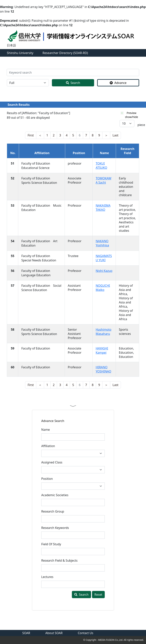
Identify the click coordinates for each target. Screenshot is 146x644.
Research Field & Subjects (59, 560)
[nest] (31, 135)
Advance (118, 83)
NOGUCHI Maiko (103, 288)
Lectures (47, 577)
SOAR (26, 633)
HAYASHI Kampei (102, 350)
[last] (40, 135)
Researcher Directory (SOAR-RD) (65, 53)
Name (46, 430)
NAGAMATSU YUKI (104, 258)
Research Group (53, 511)
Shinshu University (20, 53)
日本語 (11, 45)
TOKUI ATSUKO (101, 166)
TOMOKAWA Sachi (103, 180)
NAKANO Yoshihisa (102, 243)
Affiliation (48, 446)
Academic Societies (55, 495)
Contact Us (85, 633)
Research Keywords (55, 528)
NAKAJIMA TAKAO (103, 208)
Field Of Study (51, 544)
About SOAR (54, 633)
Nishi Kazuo (104, 271)
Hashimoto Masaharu (104, 332)
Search (73, 83)
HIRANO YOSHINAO (103, 369)
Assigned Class (52, 462)
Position (47, 479)
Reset (98, 595)
